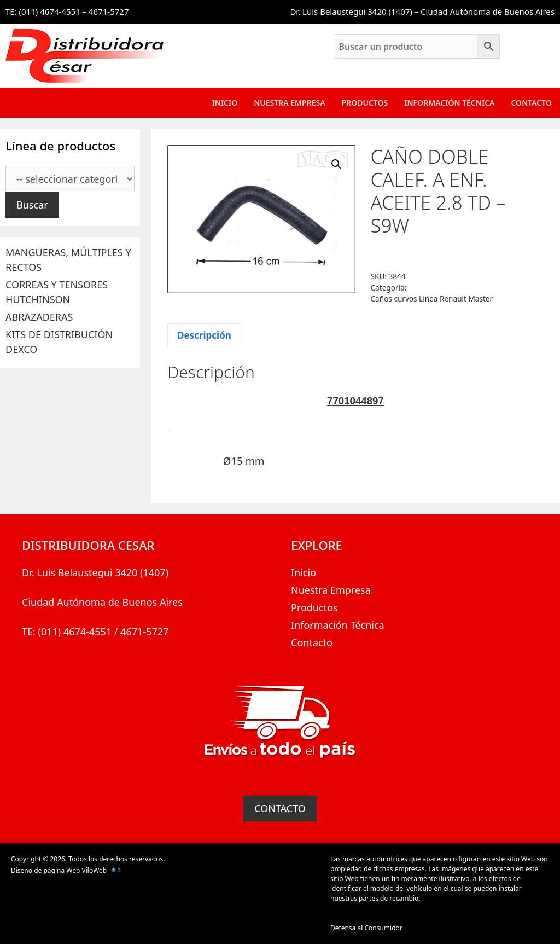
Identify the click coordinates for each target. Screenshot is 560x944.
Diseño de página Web (45, 870)
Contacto (531, 103)
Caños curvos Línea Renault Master (432, 299)
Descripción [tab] (204, 335)
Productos (365, 103)
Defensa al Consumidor (366, 928)
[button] (336, 164)
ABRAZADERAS (39, 317)
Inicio (225, 103)
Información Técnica (449, 103)
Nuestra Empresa (289, 103)
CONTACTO (280, 808)
